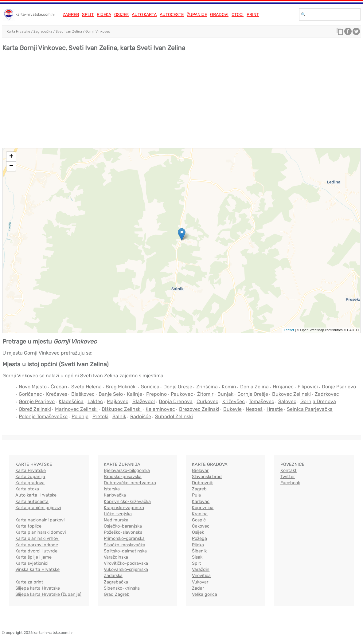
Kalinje (135, 394)
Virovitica (201, 576)
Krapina (200, 514)
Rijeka (104, 15)
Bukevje (232, 409)
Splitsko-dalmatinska (125, 551)
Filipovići (308, 387)
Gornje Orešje (253, 394)
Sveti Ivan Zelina (69, 31)
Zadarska (113, 576)
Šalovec (287, 401)
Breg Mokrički (121, 387)
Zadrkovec (327, 394)
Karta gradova (30, 483)
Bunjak (225, 394)
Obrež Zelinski (35, 409)
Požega (199, 538)
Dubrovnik (202, 483)
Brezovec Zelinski (199, 409)
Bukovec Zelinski (291, 394)
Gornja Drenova (318, 401)
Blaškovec (83, 394)
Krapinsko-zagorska (124, 508)
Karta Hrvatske (18, 31)
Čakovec (201, 526)
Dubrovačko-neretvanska (130, 483)
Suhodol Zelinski (174, 416)
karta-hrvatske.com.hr (35, 14)
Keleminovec (160, 409)
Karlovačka (115, 495)
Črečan (59, 387)
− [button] (11, 166)
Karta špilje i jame (33, 557)
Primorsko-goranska (124, 538)
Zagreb (71, 15)
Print (253, 15)
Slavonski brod (207, 477)
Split (88, 15)
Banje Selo (111, 394)
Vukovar (200, 582)
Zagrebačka (43, 31)
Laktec (95, 401)
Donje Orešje (178, 387)
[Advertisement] (181, 102)
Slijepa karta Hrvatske (38, 588)
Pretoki (100, 416)
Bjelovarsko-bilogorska (127, 471)
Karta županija (30, 477)
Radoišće (141, 416)
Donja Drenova (176, 401)
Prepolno (156, 394)
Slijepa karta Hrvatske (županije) (48, 594)
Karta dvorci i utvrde (36, 551)
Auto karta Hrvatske (36, 495)
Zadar (198, 588)
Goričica (150, 387)
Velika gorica (205, 594)
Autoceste (172, 15)
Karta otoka (27, 489)
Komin (229, 387)
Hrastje (275, 409)
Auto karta (144, 15)
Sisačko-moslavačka (125, 545)
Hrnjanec (283, 387)
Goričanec (30, 394)
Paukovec (182, 394)
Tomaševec (262, 401)
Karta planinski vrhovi (37, 538)
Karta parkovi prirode (37, 545)
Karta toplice (28, 526)
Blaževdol (144, 401)
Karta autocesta (32, 502)
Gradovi (219, 15)
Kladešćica (71, 401)
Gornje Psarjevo (37, 401)
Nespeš (254, 409)
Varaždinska (116, 557)
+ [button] (11, 157)
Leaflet (289, 330)
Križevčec (234, 401)
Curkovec (207, 401)
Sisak (197, 557)
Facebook (290, 483)
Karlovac (201, 502)
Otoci (238, 15)
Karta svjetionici (32, 563)
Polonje (80, 416)
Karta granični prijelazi (38, 508)
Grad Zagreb (117, 594)
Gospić (199, 520)
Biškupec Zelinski (122, 409)
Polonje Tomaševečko (43, 416)
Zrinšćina (207, 387)
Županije (197, 15)
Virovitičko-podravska (126, 563)
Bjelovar (200, 471)
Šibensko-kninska (122, 588)
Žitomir (205, 394)
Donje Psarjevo (339, 387)
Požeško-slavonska (123, 532)
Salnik (119, 416)
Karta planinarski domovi (41, 532)
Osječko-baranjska (123, 526)
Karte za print (29, 582)
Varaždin (201, 569)
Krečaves (57, 394)
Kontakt (289, 471)
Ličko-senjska (118, 514)
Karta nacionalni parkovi (40, 520)
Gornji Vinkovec (98, 31)
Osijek (121, 15)
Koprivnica (203, 508)
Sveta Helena (86, 387)
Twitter (288, 477)
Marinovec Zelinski (76, 409)
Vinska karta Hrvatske (37, 569)
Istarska (112, 489)
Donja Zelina (254, 387)
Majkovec (118, 401)
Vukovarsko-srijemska (126, 569)
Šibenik (199, 551)
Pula (196, 495)
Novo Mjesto (33, 387)
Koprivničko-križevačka (127, 502)
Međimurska (116, 520)
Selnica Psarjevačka (310, 409)
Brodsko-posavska (123, 477)
